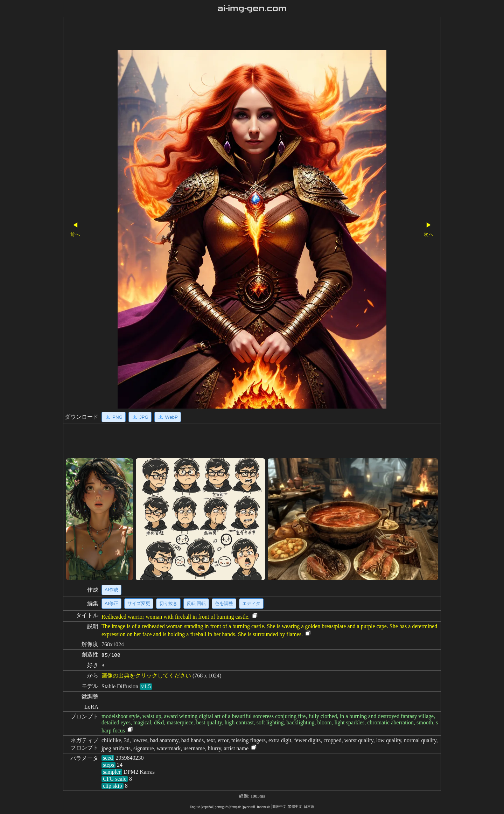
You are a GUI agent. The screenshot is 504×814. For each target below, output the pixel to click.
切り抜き (168, 603)
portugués (221, 807)
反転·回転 (196, 603)
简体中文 (279, 806)
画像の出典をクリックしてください (146, 676)
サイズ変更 (139, 603)
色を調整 (224, 603)
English (195, 807)
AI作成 (111, 590)
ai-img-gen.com (252, 8)
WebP (168, 417)
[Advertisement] (240, 34)
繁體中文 (295, 806)
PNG (114, 417)
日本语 (309, 806)
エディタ (251, 603)
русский (249, 807)
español (208, 807)
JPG (140, 417)
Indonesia (264, 807)
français (236, 807)
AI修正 (111, 603)
